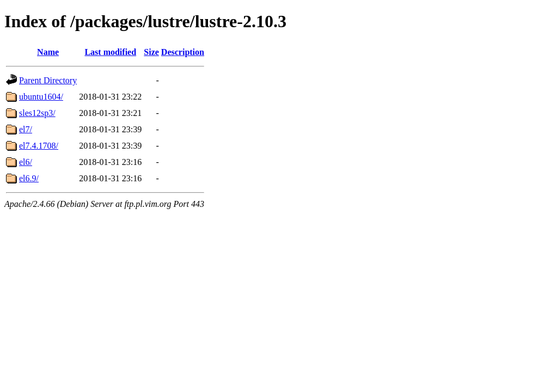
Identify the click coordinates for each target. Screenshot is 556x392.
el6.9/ (29, 178)
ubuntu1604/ (41, 97)
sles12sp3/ (37, 113)
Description (183, 52)
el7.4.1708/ (39, 146)
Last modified (110, 52)
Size (151, 52)
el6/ (26, 162)
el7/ (26, 129)
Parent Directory (48, 80)
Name (48, 52)
